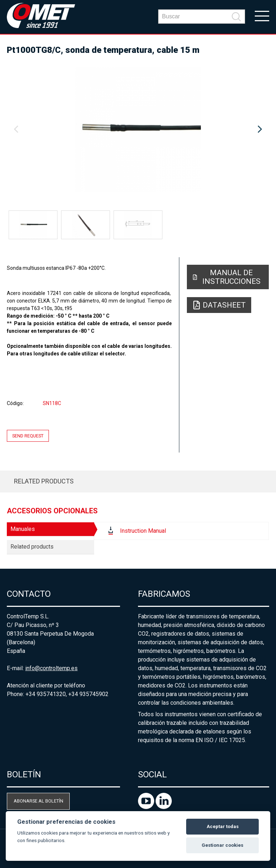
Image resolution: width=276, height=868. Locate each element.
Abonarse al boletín (38, 801)
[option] (138, 129)
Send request (28, 436)
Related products (44, 481)
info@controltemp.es (51, 668)
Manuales (23, 529)
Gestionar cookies (222, 845)
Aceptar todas (223, 826)
